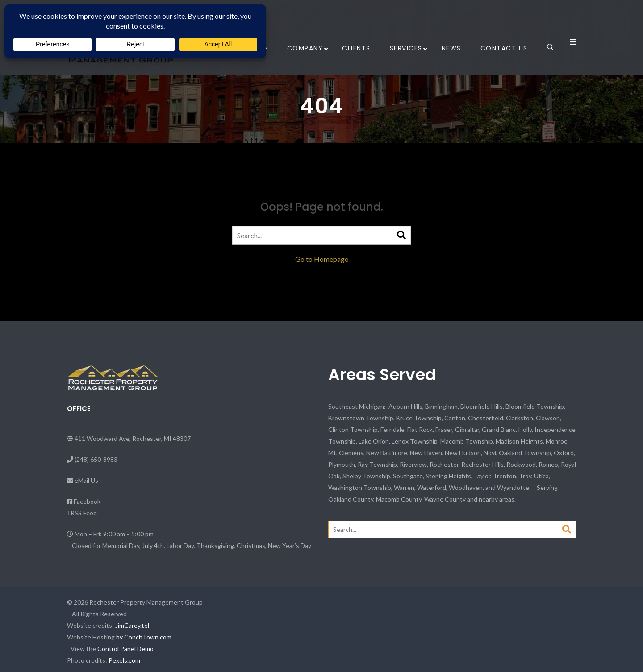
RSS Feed (84, 513)
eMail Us (86, 480)
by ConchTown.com (144, 637)
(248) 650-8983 (96, 459)
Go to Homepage (322, 259)
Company (305, 48)
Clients (356, 48)
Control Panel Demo (125, 649)
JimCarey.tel (132, 625)
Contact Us (504, 48)
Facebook (87, 501)
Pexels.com (124, 660)
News (451, 48)
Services (406, 48)
